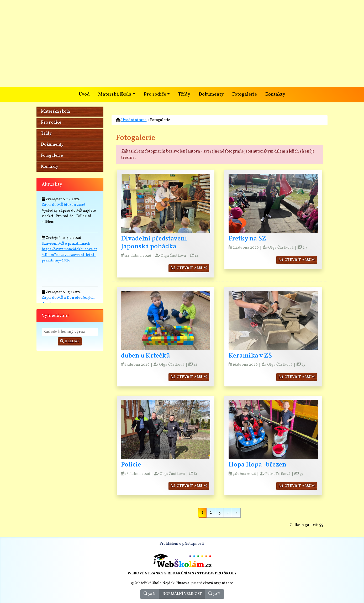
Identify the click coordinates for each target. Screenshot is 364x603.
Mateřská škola (56, 112)
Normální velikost (182, 594)
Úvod (84, 94)
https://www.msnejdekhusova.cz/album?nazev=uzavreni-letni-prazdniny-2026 (70, 255)
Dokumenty (211, 94)
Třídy (184, 94)
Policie (131, 465)
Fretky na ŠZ (247, 239)
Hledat (70, 341)
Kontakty (275, 94)
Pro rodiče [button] (155, 94)
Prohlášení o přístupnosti (182, 544)
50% (150, 594)
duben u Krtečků (146, 356)
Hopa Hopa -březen (257, 465)
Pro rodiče (51, 123)
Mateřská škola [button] (115, 94)
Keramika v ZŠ (250, 356)
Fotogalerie (245, 94)
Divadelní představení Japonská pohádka (154, 243)
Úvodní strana (134, 120)
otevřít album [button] (189, 268)
